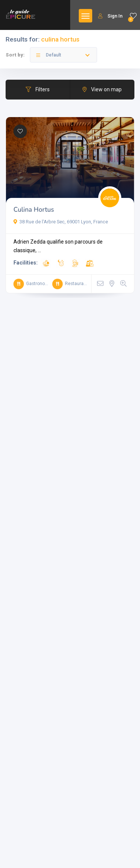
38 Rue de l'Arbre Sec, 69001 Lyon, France (61, 222)
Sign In (110, 16)
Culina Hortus (34, 210)
